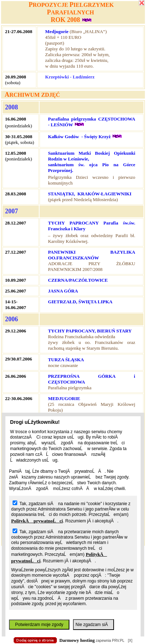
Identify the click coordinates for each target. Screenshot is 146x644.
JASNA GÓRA (63, 291)
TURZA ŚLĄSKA (66, 360)
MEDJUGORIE (64, 398)
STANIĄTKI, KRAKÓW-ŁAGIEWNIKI (90, 194)
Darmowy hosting (77, 640)
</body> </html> (69, 36)
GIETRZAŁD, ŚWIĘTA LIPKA (80, 302)
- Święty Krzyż (96, 137)
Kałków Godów (63, 137)
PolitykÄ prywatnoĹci (37, 521)
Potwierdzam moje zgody (39, 625)
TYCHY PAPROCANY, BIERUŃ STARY (90, 331)
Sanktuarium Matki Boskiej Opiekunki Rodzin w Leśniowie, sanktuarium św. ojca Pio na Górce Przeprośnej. (92, 162)
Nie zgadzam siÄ (93, 625)
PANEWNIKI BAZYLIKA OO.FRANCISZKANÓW (92, 255)
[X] (130, 641)
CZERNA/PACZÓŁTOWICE (78, 280)
